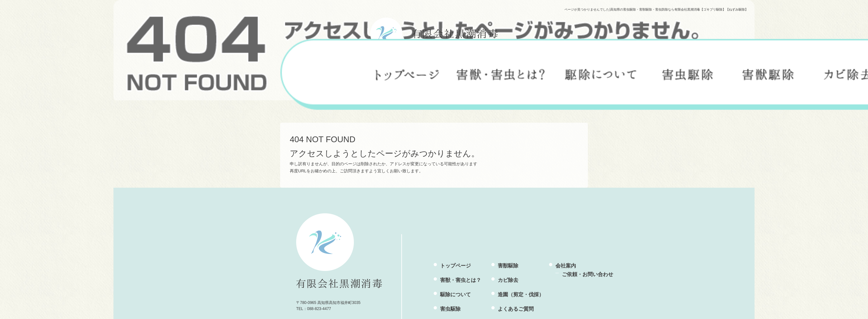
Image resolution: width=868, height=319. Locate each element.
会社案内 (566, 266)
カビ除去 (508, 280)
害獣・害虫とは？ (501, 72)
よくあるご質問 (516, 309)
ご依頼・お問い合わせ (588, 274)
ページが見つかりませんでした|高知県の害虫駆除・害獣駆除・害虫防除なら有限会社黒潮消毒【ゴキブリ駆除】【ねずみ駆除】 (656, 9)
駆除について (601, 72)
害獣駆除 (768, 72)
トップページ (407, 72)
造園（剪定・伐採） (521, 294)
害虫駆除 (688, 72)
